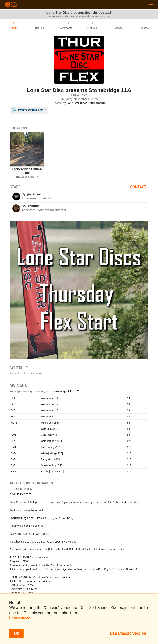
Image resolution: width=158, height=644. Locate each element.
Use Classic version (128, 633)
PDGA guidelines (66, 391)
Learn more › (21, 618)
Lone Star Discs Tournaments (86, 103)
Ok (16, 633)
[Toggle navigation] (151, 4)
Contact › (139, 187)
